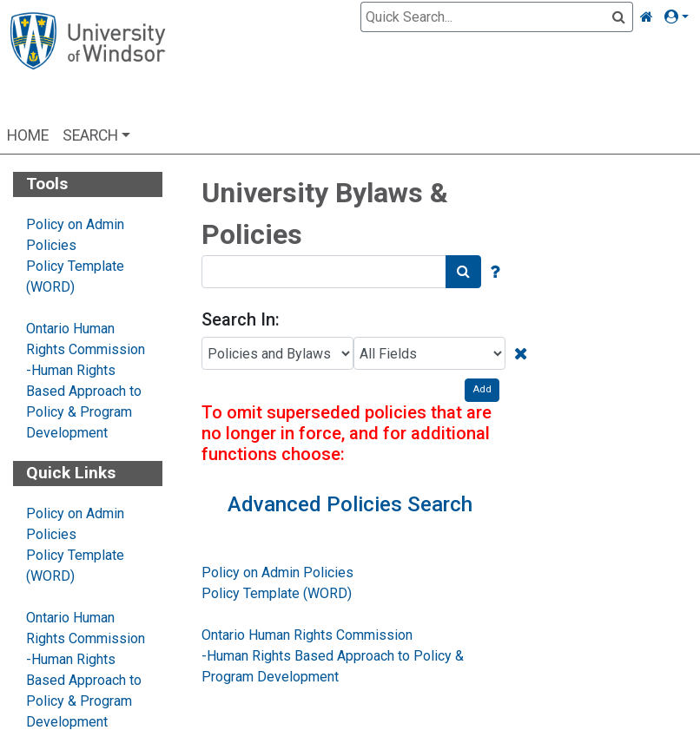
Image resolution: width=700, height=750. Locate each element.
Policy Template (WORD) (277, 593)
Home (28, 135)
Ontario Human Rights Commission (307, 635)
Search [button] (90, 135)
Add (482, 389)
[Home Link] (647, 17)
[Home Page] (87, 63)
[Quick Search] (486, 17)
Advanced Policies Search (350, 504)
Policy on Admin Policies (277, 572)
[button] (680, 17)
